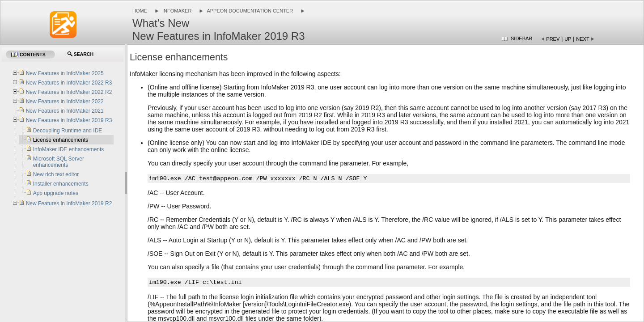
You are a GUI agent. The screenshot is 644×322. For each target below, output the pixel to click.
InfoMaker (177, 11)
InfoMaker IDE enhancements (69, 149)
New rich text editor (56, 174)
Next (583, 39)
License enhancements (61, 140)
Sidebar (521, 38)
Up (568, 39)
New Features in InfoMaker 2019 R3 (69, 120)
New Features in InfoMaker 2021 (65, 111)
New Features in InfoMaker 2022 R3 (69, 83)
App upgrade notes (56, 193)
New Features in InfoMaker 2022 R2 (69, 92)
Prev (553, 39)
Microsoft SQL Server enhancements (59, 162)
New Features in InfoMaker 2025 (65, 73)
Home (140, 11)
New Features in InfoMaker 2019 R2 (69, 203)
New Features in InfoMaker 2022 (65, 102)
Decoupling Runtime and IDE (68, 131)
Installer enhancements (61, 184)
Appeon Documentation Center (250, 11)
